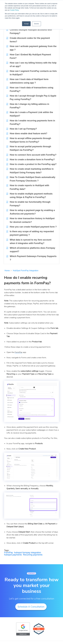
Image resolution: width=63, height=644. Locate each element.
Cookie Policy (14, 10)
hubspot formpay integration (28, 553)
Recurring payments (33, 555)
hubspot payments (13, 555)
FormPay (8, 553)
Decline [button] (36, 24)
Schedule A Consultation (31, 607)
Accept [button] (26, 24)
